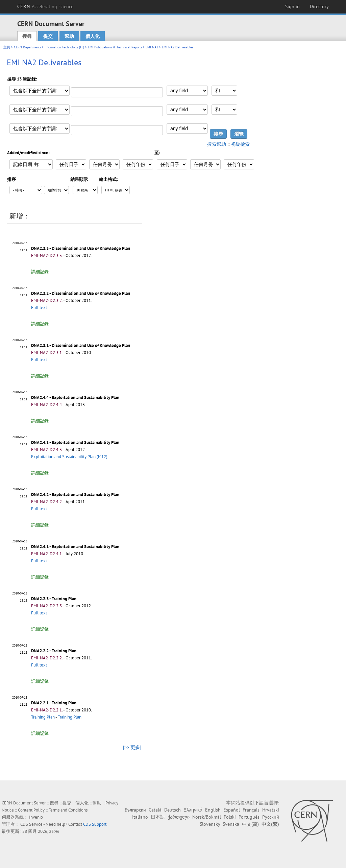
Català (155, 810)
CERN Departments (27, 47)
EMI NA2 (152, 47)
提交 (48, 36)
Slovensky (210, 824)
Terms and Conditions (68, 810)
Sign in (292, 6)
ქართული (179, 817)
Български (135, 810)
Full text (39, 308)
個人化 (93, 36)
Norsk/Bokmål (207, 817)
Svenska (231, 824)
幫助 (69, 36)
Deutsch (172, 810)
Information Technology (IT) (64, 47)
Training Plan (43, 717)
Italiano (140, 817)
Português (249, 817)
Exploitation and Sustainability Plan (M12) (69, 457)
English (213, 810)
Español (232, 810)
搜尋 (27, 36)
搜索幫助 (217, 144)
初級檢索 (240, 144)
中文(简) (250, 824)
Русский (271, 817)
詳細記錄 (40, 272)
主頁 (7, 47)
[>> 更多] (132, 747)
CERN (45, 6)
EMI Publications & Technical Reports (115, 47)
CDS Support (95, 824)
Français (251, 810)
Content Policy (31, 810)
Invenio (36, 817)
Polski (230, 817)
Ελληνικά (193, 810)
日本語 (158, 817)
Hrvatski (271, 810)
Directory (319, 6)
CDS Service (31, 824)
